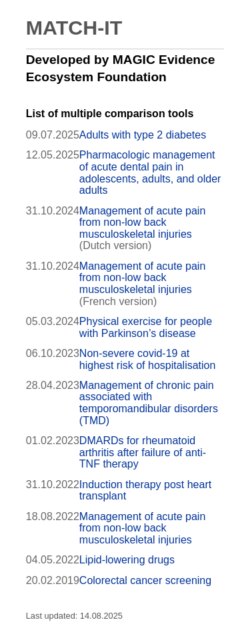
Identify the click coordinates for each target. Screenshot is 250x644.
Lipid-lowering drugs (127, 560)
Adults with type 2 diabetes (143, 135)
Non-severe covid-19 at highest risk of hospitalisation (148, 359)
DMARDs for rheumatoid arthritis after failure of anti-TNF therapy (143, 452)
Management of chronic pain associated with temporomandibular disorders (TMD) (149, 403)
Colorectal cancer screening (145, 580)
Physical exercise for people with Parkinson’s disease (146, 327)
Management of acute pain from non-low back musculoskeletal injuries (142, 222)
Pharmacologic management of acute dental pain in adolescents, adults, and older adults (150, 172)
